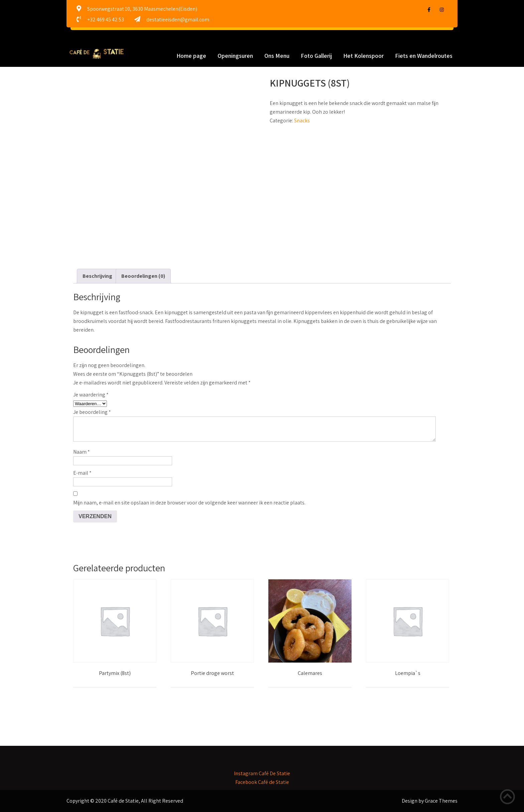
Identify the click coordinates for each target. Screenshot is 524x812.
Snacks (302, 121)
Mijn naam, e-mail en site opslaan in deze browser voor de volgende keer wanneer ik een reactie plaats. (189, 503)
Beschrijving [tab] (97, 276)
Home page (191, 56)
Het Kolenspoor (363, 56)
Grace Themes (441, 801)
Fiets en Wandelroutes (424, 56)
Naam (82, 452)
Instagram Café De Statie (262, 773)
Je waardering (91, 395)
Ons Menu (277, 56)
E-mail (82, 473)
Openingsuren (235, 56)
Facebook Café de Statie (262, 782)
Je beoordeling (92, 412)
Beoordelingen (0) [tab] (143, 276)
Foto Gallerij (316, 56)
